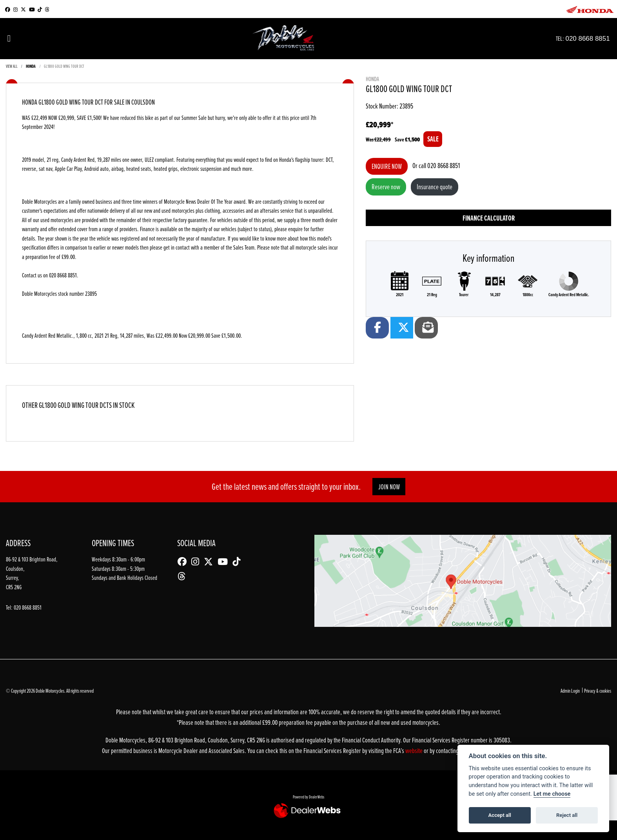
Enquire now (387, 166)
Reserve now (386, 187)
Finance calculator (489, 218)
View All (12, 66)
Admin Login (570, 691)
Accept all (500, 815)
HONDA (31, 66)
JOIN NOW (389, 487)
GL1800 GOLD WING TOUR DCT (64, 66)
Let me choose (552, 794)
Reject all (567, 815)
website (415, 750)
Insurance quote (435, 187)
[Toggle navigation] (9, 39)
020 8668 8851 (595, 38)
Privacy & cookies (598, 691)
